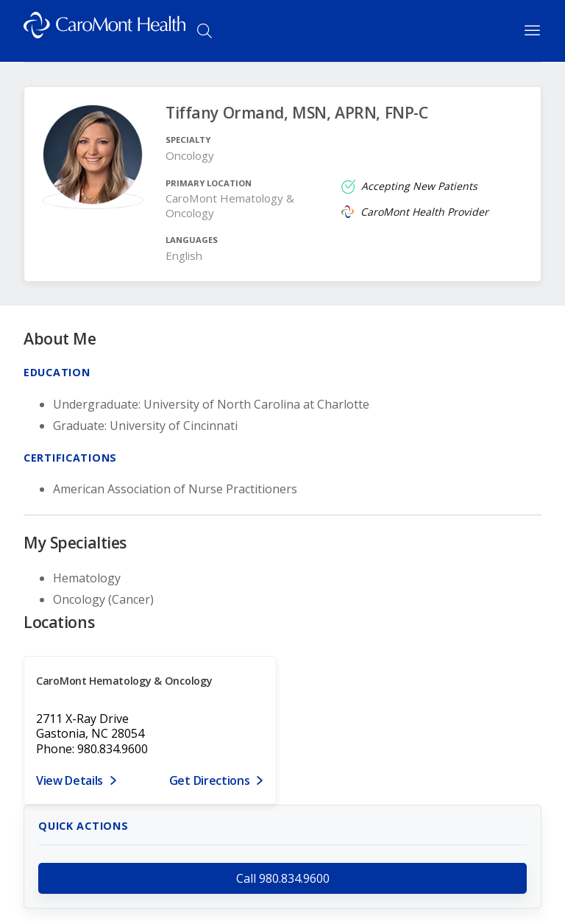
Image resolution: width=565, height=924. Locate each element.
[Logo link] (104, 31)
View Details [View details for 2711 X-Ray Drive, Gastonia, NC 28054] (70, 780)
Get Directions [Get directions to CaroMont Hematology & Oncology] (210, 780)
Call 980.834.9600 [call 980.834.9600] (283, 878)
